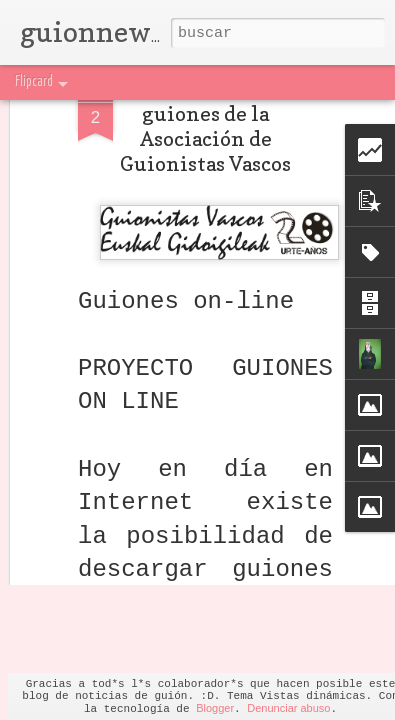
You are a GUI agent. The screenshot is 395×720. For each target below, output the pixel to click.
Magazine (127, 82)
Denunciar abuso (288, 708)
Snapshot (277, 82)
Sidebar (224, 82)
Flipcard (73, 82)
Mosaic (178, 82)
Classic (26, 82)
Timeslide (335, 82)
